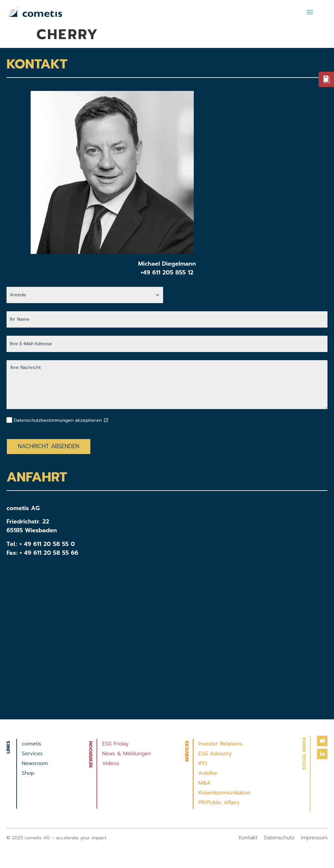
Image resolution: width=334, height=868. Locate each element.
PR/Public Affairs (219, 802)
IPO (203, 763)
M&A (204, 783)
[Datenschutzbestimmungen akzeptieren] (106, 420)
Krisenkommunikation (225, 793)
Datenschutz (279, 838)
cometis (31, 744)
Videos (111, 763)
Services (32, 754)
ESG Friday (115, 744)
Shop (28, 773)
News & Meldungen (127, 754)
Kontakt (248, 838)
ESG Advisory (215, 754)
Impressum (314, 838)
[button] (310, 12)
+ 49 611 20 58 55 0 (47, 544)
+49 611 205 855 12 (167, 272)
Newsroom (35, 763)
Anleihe (208, 773)
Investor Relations (220, 744)
